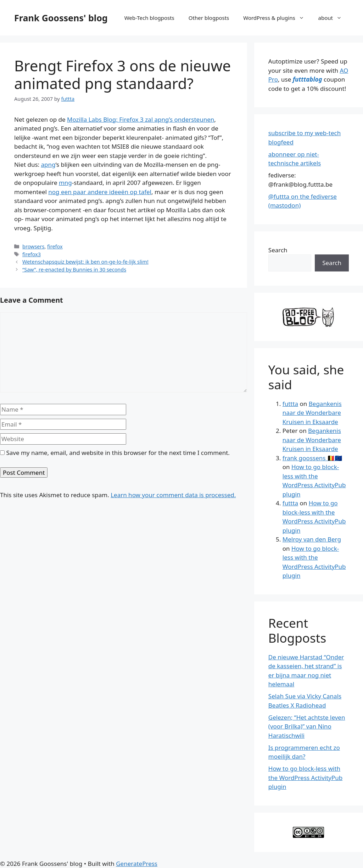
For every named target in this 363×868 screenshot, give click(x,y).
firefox (55, 246)
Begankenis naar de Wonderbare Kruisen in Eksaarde (312, 413)
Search (278, 250)
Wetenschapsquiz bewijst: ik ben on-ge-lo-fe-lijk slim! (85, 262)
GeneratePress (137, 864)
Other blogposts (209, 18)
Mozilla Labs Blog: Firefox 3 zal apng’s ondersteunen (141, 119)
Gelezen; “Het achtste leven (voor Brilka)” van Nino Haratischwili (307, 726)
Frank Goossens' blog (61, 18)
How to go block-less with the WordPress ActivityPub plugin (305, 778)
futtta (290, 404)
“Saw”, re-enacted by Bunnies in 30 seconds (74, 270)
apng (48, 164)
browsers (33, 246)
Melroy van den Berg (312, 539)
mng (65, 183)
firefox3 (32, 254)
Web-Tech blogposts (149, 18)
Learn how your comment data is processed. (173, 495)
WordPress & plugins (277, 18)
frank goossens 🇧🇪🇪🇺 (312, 458)
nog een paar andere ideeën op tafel (100, 192)
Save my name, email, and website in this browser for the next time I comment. (118, 453)
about (334, 18)
